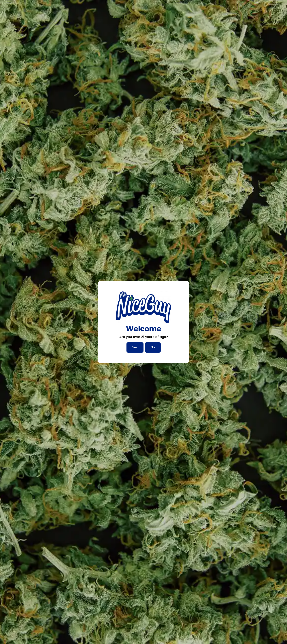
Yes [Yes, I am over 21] (135, 347)
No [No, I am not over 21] (153, 347)
